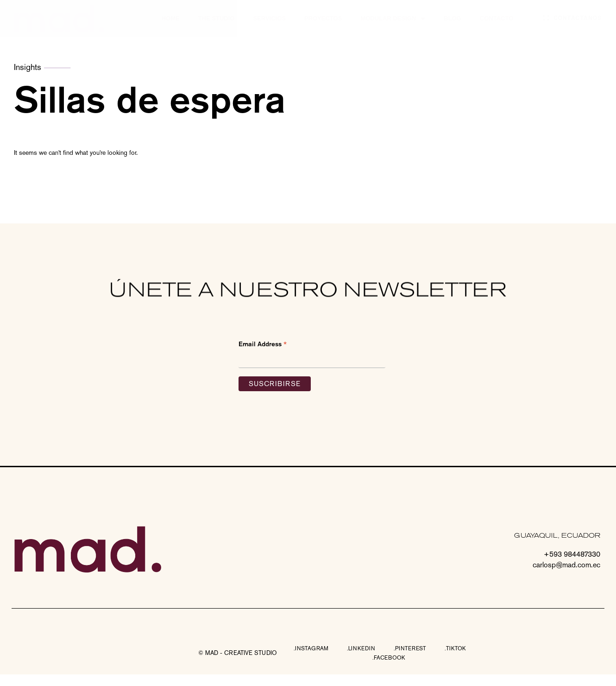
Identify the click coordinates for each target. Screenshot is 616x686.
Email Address (263, 345)
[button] (238, 653)
